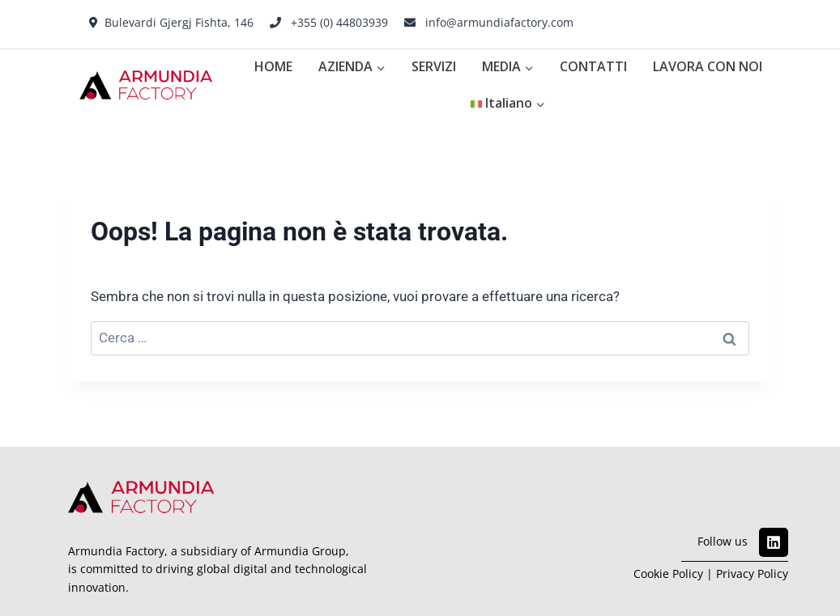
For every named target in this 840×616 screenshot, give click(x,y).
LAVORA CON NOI (708, 66)
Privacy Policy (752, 574)
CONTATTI (593, 66)
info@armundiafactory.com (499, 22)
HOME (273, 66)
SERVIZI (434, 66)
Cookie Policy (668, 574)
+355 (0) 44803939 (339, 22)
